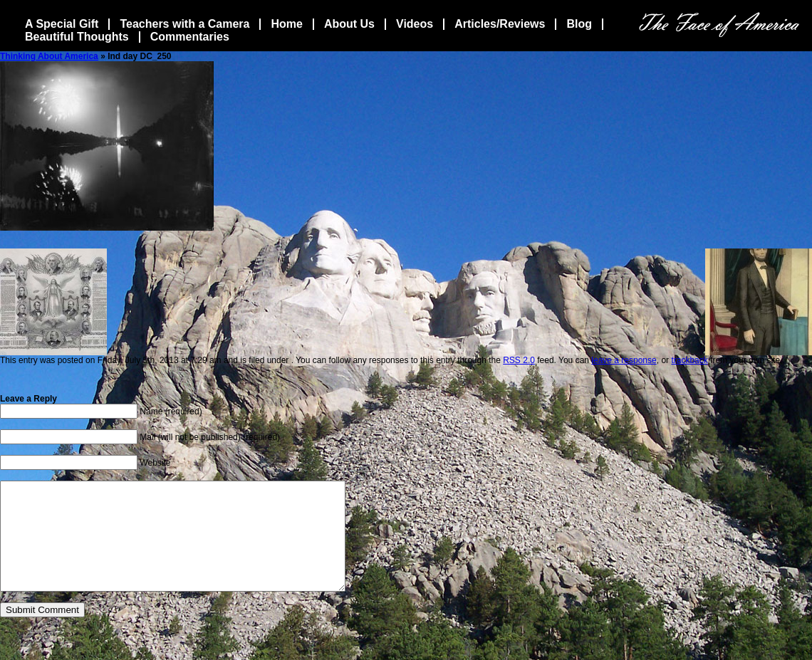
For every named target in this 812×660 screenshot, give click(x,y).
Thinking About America (49, 56)
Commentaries (190, 37)
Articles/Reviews (500, 24)
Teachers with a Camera (184, 24)
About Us (349, 24)
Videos (415, 24)
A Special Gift (62, 24)
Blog (579, 24)
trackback (689, 360)
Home (286, 24)
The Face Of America (719, 25)
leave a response (624, 360)
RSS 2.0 (519, 360)
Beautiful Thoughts (77, 37)
